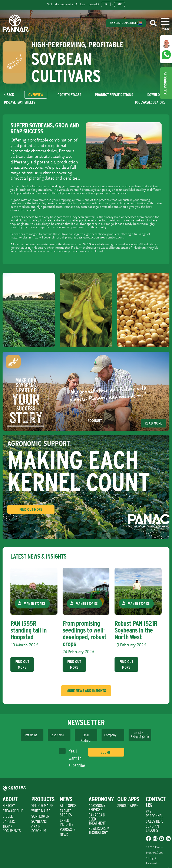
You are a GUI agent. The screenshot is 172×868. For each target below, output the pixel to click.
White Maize (41, 811)
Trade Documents (12, 829)
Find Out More (31, 509)
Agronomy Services (97, 808)
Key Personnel (154, 814)
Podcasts (68, 829)
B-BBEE (8, 816)
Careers (9, 821)
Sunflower (40, 816)
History (9, 806)
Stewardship (13, 811)
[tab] (36, 95)
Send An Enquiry (152, 828)
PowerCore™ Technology (99, 830)
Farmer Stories (66, 813)
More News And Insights (86, 691)
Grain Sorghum (39, 829)
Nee (120, 4)
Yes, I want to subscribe (72, 758)
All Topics (68, 806)
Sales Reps (155, 821)
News (64, 835)
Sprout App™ (128, 806)
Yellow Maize (42, 806)
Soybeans (39, 821)
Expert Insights (67, 822)
